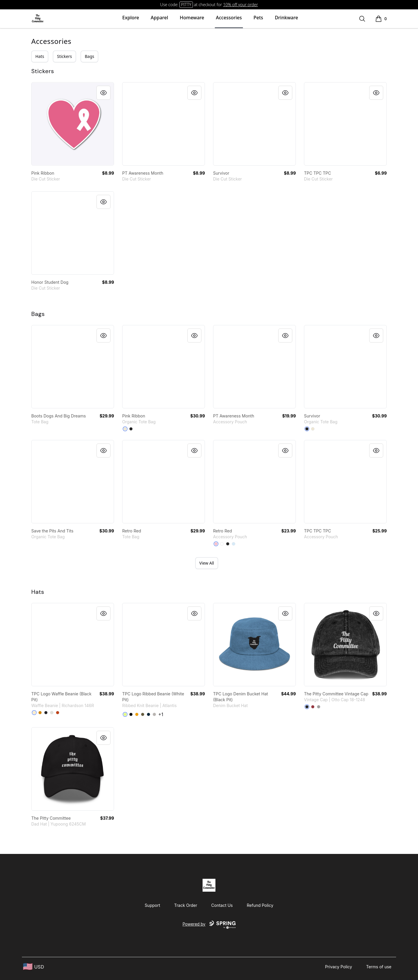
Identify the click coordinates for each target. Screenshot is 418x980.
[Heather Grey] (52, 713)
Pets (258, 18)
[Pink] (216, 544)
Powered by (209, 925)
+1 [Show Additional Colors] (161, 714)
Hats (40, 56)
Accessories (229, 18)
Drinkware (286, 18)
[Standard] (222, 544)
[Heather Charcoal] (46, 713)
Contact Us (222, 905)
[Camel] (40, 713)
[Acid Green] (125, 714)
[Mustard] (137, 714)
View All (207, 563)
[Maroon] (313, 707)
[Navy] (148, 714)
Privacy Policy (339, 967)
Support (152, 905)
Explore (131, 18)
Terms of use (379, 967)
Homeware (192, 18)
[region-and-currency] (34, 967)
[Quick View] (103, 93)
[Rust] (58, 713)
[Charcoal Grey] (319, 707)
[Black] (131, 429)
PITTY (186, 5)
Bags (89, 56)
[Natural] (125, 429)
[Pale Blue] (234, 544)
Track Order (186, 905)
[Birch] (34, 713)
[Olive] (143, 714)
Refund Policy (260, 905)
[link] (73, 124)
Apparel (159, 18)
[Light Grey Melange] (154, 714)
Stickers (64, 56)
